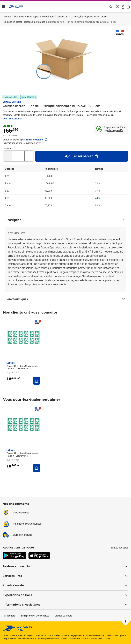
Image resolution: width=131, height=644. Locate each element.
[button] (117, 7)
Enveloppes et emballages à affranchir (47, 16)
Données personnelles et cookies (52, 638)
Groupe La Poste (63, 616)
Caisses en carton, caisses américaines (24, 22)
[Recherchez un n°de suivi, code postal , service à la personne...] (111, 7)
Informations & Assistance (65, 605)
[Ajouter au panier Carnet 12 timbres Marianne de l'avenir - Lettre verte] (37, 381)
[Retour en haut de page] (126, 621)
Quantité (7, 148)
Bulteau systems (12, 102)
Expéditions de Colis (65, 595)
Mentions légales (26, 635)
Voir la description (13, 118)
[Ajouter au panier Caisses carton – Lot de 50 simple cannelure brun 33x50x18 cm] (82, 156)
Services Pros (65, 576)
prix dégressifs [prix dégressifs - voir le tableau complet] (115, 130)
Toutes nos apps (120, 548)
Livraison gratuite (23, 535)
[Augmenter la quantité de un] (29, 156)
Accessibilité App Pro (117, 635)
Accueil (8, 16)
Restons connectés (65, 566)
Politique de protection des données (86, 638)
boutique (19, 16)
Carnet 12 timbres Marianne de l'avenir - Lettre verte (22, 367)
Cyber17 (109, 638)
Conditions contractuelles (48, 635)
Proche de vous (21, 513)
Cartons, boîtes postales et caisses (89, 16)
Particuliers (9, 616)
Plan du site (10, 635)
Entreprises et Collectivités (35, 616)
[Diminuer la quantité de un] (7, 156)
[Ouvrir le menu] (3, 7)
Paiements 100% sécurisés (27, 524)
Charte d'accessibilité (94, 635)
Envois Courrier (65, 586)
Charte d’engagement (72, 635)
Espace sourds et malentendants (19, 638)
